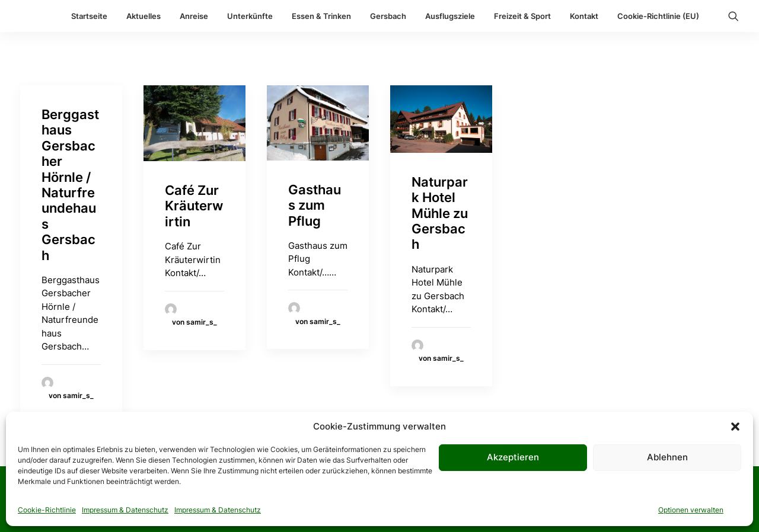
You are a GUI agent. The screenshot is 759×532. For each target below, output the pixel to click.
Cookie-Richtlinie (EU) (658, 16)
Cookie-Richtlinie (47, 510)
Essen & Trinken (321, 16)
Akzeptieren (513, 457)
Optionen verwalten (691, 510)
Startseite (89, 16)
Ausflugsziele (450, 16)
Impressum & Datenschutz (125, 510)
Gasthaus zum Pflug (315, 205)
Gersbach (388, 16)
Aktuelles (143, 16)
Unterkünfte (250, 16)
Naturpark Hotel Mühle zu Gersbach (440, 213)
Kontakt (584, 16)
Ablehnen (667, 457)
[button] (735, 427)
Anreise (194, 16)
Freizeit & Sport (522, 16)
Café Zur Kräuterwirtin (194, 206)
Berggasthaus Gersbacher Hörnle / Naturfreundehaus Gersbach (70, 185)
